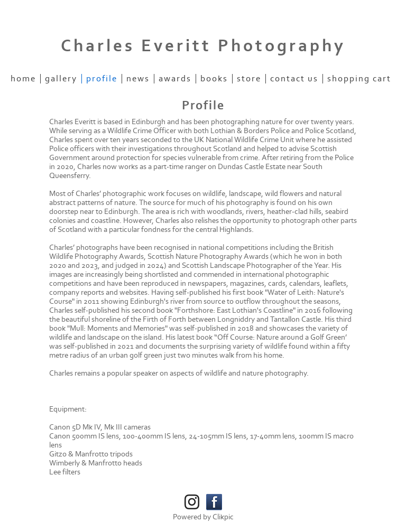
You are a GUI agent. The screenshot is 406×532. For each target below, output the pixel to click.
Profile (102, 79)
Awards (175, 79)
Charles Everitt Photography (203, 46)
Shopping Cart (359, 79)
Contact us (294, 79)
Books (214, 79)
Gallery (61, 79)
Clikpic (223, 517)
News (138, 79)
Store (249, 79)
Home (23, 79)
